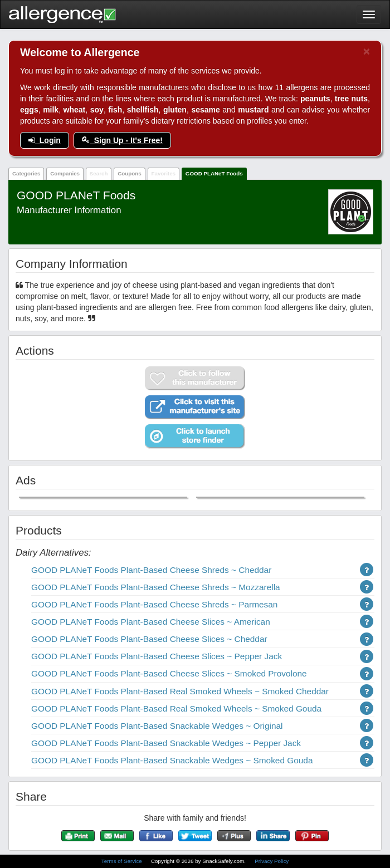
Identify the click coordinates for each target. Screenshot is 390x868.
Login (45, 140)
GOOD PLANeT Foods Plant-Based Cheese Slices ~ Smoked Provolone (169, 673)
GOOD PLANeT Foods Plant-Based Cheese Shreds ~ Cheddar (151, 570)
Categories (26, 173)
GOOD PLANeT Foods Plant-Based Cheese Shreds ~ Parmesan (154, 604)
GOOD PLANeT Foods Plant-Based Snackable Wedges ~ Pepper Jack (166, 743)
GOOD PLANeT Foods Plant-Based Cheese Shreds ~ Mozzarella (156, 587)
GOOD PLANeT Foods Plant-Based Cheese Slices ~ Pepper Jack (157, 656)
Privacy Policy (272, 861)
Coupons (129, 173)
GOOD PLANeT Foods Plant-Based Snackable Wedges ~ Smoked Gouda (172, 760)
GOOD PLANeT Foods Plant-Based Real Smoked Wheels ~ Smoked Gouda (176, 708)
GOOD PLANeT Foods (214, 173)
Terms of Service (123, 861)
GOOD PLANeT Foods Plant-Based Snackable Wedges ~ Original (157, 726)
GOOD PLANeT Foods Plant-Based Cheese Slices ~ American (151, 622)
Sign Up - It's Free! (122, 140)
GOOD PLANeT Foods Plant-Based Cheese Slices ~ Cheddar (149, 639)
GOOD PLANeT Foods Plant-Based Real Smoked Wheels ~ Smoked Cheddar (180, 691)
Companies (65, 173)
